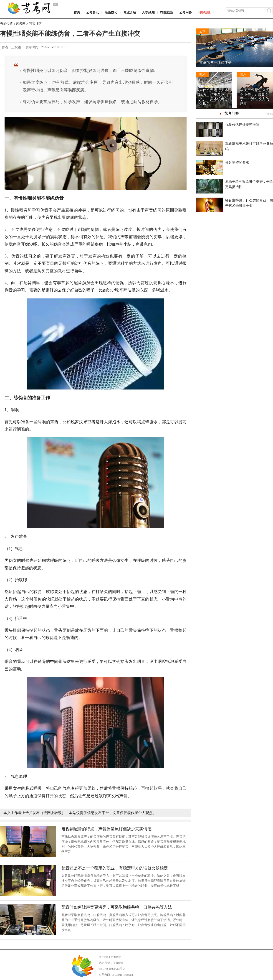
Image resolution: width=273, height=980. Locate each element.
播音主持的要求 (237, 163)
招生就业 (167, 12)
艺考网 (21, 24)
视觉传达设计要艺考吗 (242, 125)
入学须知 (148, 12)
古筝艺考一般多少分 (215, 62)
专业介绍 (130, 12)
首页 (77, 12)
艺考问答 (185, 12)
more (270, 114)
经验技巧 (111, 12)
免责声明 (116, 957)
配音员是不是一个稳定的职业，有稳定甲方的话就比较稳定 (115, 868)
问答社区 (204, 12)
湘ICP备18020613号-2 (112, 969)
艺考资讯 (92, 12)
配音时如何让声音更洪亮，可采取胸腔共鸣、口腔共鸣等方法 (117, 907)
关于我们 (104, 957)
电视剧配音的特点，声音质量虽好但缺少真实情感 (106, 829)
